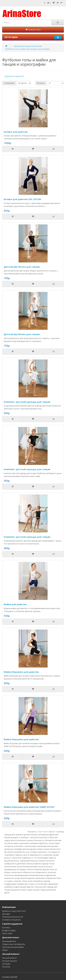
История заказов (9, 961)
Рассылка (6, 967)
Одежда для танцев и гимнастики (28, 46)
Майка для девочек (15, 604)
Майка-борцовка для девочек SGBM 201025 (29, 807)
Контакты (6, 928)
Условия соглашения (11, 920)
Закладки (6, 964)
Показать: (41, 83)
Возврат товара (9, 931)
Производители (9, 941)
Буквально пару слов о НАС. (14, 911)
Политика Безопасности (13, 917)
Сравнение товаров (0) (14, 76)
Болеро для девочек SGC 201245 (22, 199)
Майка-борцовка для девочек (21, 672)
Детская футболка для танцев (22, 267)
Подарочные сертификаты (14, 944)
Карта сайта (7, 933)
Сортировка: (9, 83)
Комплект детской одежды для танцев (27, 402)
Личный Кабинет (10, 958)
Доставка (6, 914)
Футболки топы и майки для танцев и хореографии (27, 49)
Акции (5, 950)
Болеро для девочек (16, 132)
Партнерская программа (13, 947)
